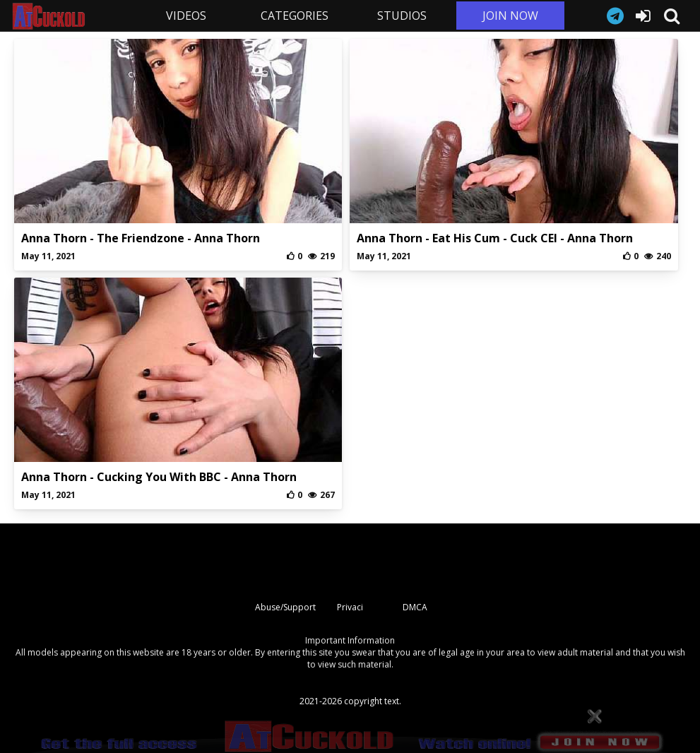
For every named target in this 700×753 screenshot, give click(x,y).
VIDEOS (186, 16)
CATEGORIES (295, 16)
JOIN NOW (510, 16)
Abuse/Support (285, 607)
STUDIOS (402, 16)
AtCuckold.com (71, 16)
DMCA (415, 607)
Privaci (350, 607)
